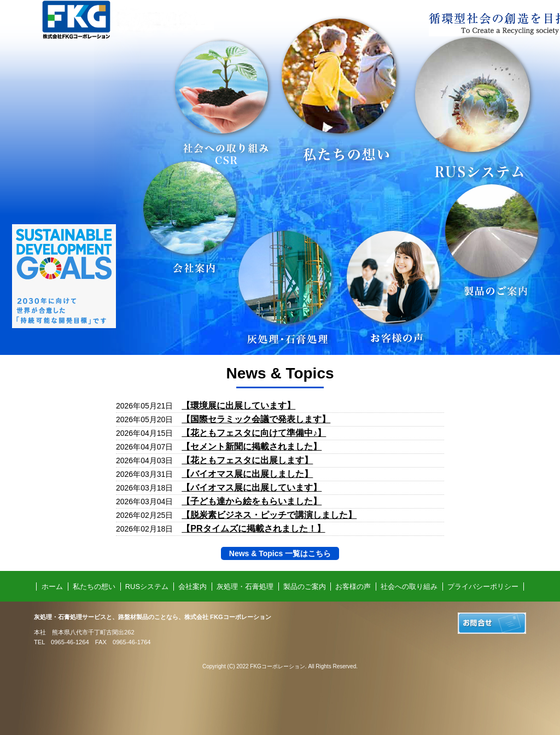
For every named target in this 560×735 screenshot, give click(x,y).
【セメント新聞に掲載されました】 (252, 447)
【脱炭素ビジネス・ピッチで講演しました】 (269, 515)
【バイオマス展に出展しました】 (247, 474)
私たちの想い (94, 587)
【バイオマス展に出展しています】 (252, 488)
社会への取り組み (409, 587)
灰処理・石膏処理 (245, 587)
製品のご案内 (305, 587)
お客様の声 (353, 587)
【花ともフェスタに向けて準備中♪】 (254, 433)
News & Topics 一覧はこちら (280, 553)
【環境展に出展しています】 (238, 406)
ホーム (52, 587)
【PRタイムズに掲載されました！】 (253, 529)
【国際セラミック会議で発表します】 (256, 419)
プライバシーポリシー (483, 587)
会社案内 (192, 587)
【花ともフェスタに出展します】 (247, 460)
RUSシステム (147, 587)
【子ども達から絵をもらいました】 (252, 501)
